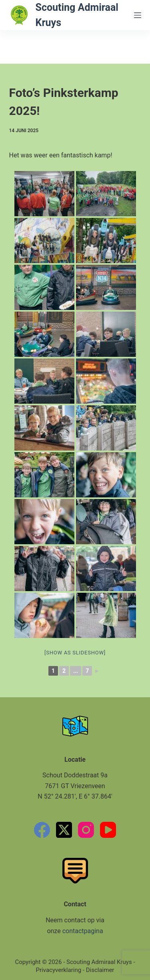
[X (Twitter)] (64, 830)
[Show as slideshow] (75, 653)
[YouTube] (108, 830)
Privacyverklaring (59, 970)
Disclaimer (100, 970)
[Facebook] (42, 830)
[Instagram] (86, 830)
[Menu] (138, 15)
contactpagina (83, 931)
